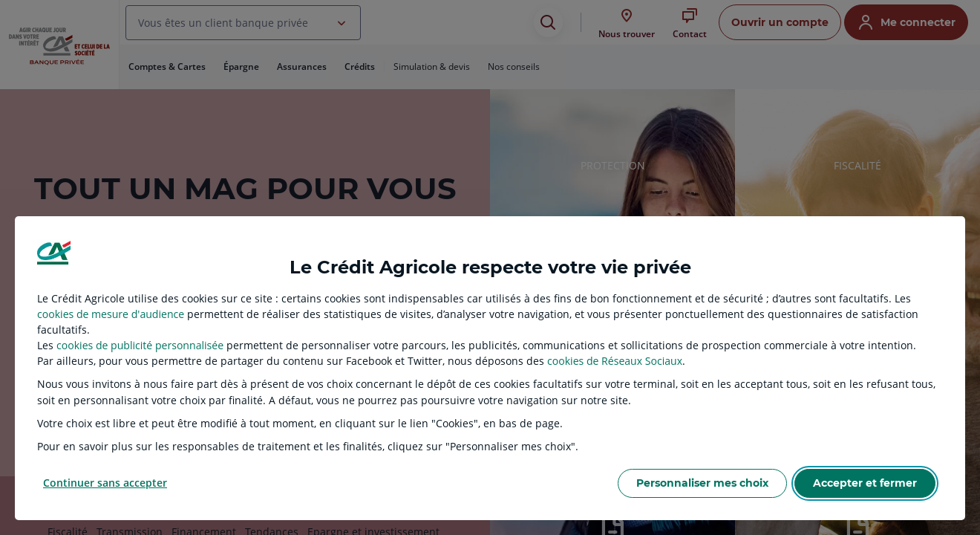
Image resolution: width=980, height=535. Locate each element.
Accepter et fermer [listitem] (865, 483)
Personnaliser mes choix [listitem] (702, 483)
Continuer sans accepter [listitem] (105, 483)
